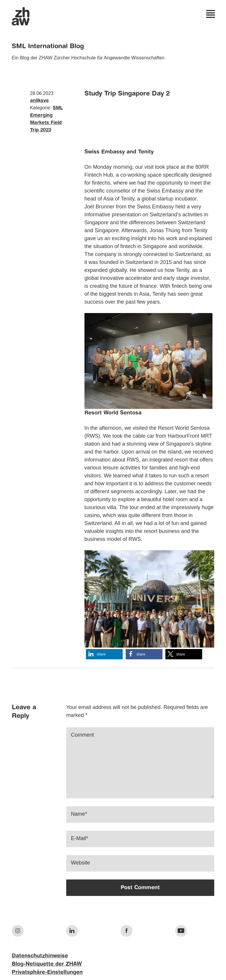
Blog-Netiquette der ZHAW (47, 964)
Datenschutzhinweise (40, 956)
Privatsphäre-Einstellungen (47, 972)
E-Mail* (79, 838)
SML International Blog (48, 46)
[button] (104, 654)
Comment (82, 735)
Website (80, 863)
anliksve (39, 101)
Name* (79, 814)
